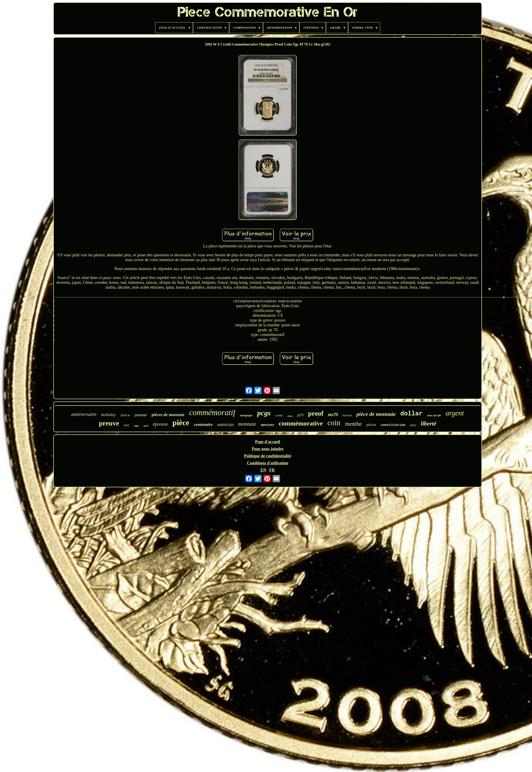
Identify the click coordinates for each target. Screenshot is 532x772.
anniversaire (84, 414)
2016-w (125, 415)
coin (334, 423)
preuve (109, 423)
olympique (246, 415)
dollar (411, 414)
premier (141, 415)
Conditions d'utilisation (268, 463)
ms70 (333, 414)
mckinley (108, 415)
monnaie (247, 424)
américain (225, 425)
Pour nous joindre (268, 449)
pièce (181, 423)
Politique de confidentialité (268, 456)
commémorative (301, 423)
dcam (290, 416)
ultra (413, 425)
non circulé (434, 415)
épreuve (160, 424)
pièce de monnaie (376, 414)
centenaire (203, 424)
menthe (353, 424)
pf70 (300, 415)
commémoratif (212, 413)
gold (146, 426)
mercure (267, 425)
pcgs (264, 413)
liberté (429, 424)
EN (263, 470)
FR (272, 470)
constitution (393, 425)
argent (455, 413)
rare (126, 425)
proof (316, 413)
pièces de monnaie (168, 415)
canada (279, 415)
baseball (347, 415)
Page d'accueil (267, 442)
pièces (371, 425)
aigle (137, 426)
